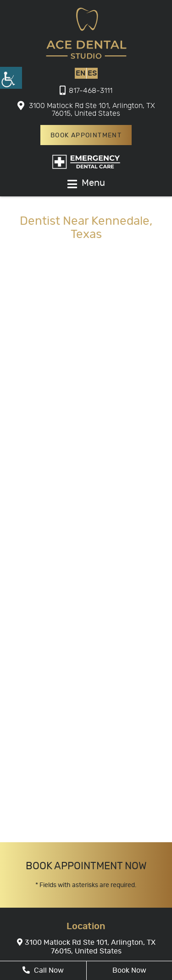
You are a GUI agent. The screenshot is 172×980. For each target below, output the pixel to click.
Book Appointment (86, 135)
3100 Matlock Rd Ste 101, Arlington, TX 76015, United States (86, 109)
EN (80, 73)
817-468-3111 (86, 91)
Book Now (129, 970)
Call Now (43, 970)
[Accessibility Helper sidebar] (11, 78)
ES (92, 73)
